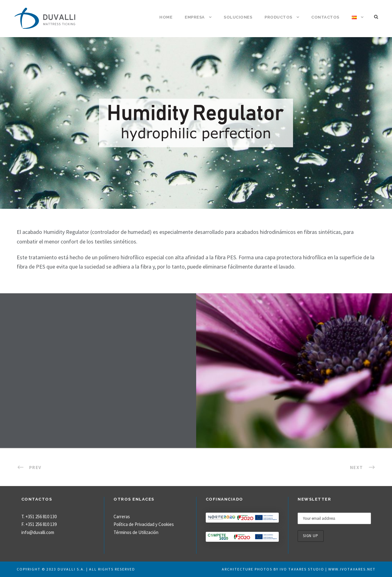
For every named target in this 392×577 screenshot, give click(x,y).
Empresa (195, 17)
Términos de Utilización (136, 532)
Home (166, 17)
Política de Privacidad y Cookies (144, 524)
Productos (278, 17)
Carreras (122, 517)
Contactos (325, 17)
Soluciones (238, 17)
